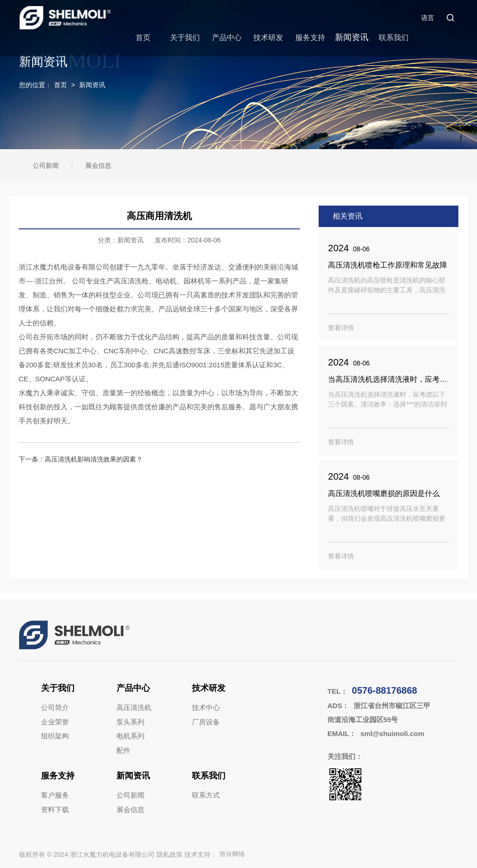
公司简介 (55, 707)
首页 (143, 38)
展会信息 (98, 165)
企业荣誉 (55, 722)
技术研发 (268, 38)
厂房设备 (206, 722)
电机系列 (130, 736)
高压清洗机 (134, 707)
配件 (123, 750)
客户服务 (55, 795)
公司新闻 (46, 165)
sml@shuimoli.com (392, 734)
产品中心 (227, 38)
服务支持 (310, 38)
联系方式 (206, 795)
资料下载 (55, 809)
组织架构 (55, 736)
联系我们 (394, 38)
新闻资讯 (352, 37)
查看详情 (341, 328)
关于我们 (185, 38)
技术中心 (206, 707)
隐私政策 (170, 854)
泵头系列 (130, 722)
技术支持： (215, 854)
